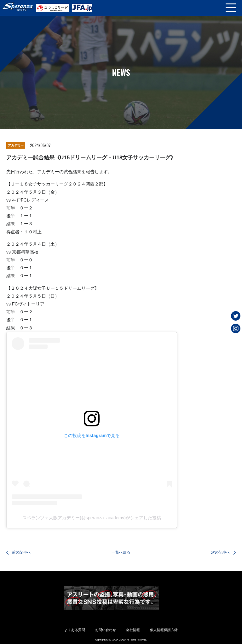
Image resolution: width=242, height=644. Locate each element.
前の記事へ (21, 552)
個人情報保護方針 (164, 630)
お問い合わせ (106, 630)
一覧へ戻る (121, 552)
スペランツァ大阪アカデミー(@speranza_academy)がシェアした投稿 (92, 518)
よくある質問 (75, 630)
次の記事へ (221, 552)
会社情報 (133, 630)
